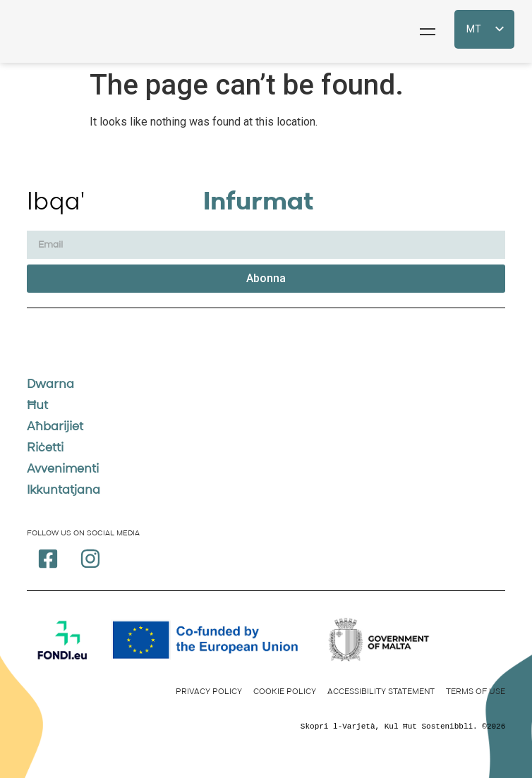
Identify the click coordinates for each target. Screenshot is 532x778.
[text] (266, 727)
